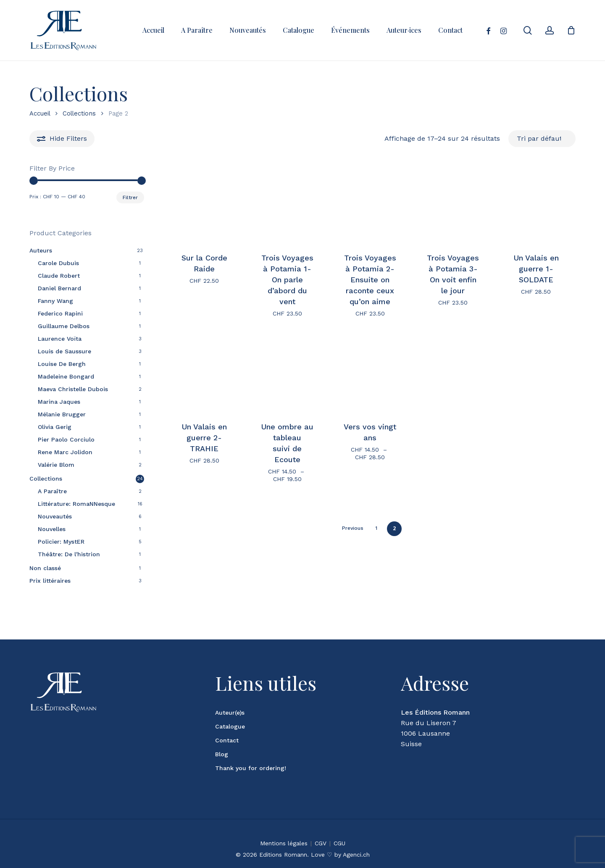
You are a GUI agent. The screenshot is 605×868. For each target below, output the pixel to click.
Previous (353, 528)
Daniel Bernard (59, 288)
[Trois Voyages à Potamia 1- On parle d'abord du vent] (287, 204)
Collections (79, 113)
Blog (222, 744)
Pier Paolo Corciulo (66, 439)
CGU (339, 833)
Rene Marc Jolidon (65, 452)
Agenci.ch (356, 844)
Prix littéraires (50, 581)
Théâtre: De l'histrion (69, 554)
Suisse (411, 733)
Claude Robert (59, 276)
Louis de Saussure (64, 351)
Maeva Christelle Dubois (73, 389)
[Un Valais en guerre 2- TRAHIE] (204, 372)
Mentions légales (284, 833)
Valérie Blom (56, 465)
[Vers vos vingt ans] (370, 372)
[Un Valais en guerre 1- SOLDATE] (536, 204)
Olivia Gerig (55, 427)
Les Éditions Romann (435, 702)
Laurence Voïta (60, 339)
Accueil (40, 113)
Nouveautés (55, 516)
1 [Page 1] (376, 528)
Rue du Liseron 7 (429, 712)
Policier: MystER (61, 542)
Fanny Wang (55, 301)
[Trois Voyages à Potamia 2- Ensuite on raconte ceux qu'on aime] (370, 204)
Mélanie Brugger (62, 414)
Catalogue (230, 716)
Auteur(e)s (230, 702)
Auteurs (41, 250)
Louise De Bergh (62, 364)
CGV (321, 833)
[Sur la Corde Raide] (204, 204)
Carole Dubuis (58, 263)
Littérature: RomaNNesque (76, 504)
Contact (227, 730)
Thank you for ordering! (251, 758)
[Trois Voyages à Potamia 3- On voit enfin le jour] (453, 204)
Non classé (45, 568)
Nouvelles (52, 529)
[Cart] (571, 30)
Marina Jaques (59, 402)
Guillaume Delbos (64, 326)
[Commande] (542, 138)
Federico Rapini (60, 313)
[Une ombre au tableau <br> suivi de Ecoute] (287, 372)
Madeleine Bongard (66, 376)
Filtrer (130, 197)
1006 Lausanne (425, 723)
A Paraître (52, 491)
